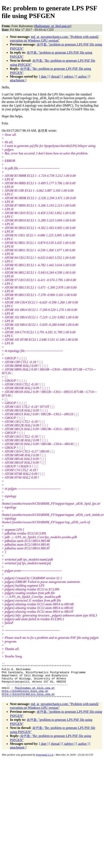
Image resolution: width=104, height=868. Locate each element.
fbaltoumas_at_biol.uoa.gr (35, 693)
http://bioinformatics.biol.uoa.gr (28, 701)
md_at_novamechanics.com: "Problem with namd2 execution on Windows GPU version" (54, 39)
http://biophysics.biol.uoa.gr (25, 697)
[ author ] (82, 76)
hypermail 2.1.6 (45, 762)
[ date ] (44, 76)
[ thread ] (55, 76)
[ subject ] (69, 76)
